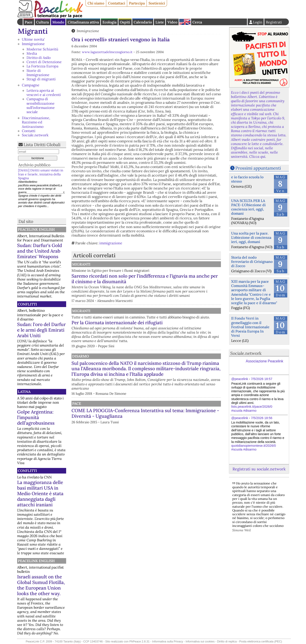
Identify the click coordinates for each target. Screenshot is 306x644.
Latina (24, 392)
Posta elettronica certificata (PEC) (261, 641)
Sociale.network (35, 135)
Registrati (274, 22)
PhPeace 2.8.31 (140, 641)
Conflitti (27, 304)
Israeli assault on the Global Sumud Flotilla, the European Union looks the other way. (41, 585)
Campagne (31, 85)
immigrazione (111, 243)
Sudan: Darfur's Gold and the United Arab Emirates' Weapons (40, 251)
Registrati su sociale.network (259, 469)
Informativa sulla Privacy (168, 641)
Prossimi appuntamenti (258, 168)
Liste (160, 22)
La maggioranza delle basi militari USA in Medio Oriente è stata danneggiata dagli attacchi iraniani (40, 493)
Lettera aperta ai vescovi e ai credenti (44, 92)
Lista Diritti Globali (42, 145)
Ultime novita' (33, 39)
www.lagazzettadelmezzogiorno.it (107, 52)
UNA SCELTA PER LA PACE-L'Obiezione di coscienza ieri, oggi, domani (248, 207)
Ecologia (109, 22)
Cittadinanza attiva (83, 22)
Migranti (33, 31)
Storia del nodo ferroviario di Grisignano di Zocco (252, 262)
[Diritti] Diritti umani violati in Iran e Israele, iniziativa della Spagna (41, 174)
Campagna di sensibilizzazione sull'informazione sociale (41, 105)
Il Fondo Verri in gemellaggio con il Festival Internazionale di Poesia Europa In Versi (250, 327)
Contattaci (117, 3)
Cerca (197, 22)
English (185, 22)
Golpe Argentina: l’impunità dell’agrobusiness (36, 417)
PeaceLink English (36, 229)
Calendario (143, 22)
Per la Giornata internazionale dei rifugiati (163, 337)
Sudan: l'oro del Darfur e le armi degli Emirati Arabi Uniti (41, 330)
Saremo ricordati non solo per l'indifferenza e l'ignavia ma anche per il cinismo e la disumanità (166, 281)
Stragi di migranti (41, 79)
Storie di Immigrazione (38, 73)
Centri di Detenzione (44, 62)
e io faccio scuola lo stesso (247, 179)
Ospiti (125, 22)
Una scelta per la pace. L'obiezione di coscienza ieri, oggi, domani (251, 237)
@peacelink (240, 379)
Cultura (42, 22)
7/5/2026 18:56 (262, 418)
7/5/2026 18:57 (262, 379)
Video (172, 22)
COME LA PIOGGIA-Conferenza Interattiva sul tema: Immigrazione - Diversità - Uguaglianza (168, 438)
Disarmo (126, 370)
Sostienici (157, 3)
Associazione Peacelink (265, 361)
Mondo (58, 22)
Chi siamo (96, 3)
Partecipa (137, 3)
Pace (29, 22)
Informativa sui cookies (200, 641)
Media (32, 53)
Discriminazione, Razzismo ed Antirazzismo (36, 122)
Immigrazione (33, 44)
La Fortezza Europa (42, 66)
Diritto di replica (227, 641)
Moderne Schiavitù (42, 49)
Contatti (29, 131)
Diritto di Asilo (39, 58)
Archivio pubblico (34, 165)
